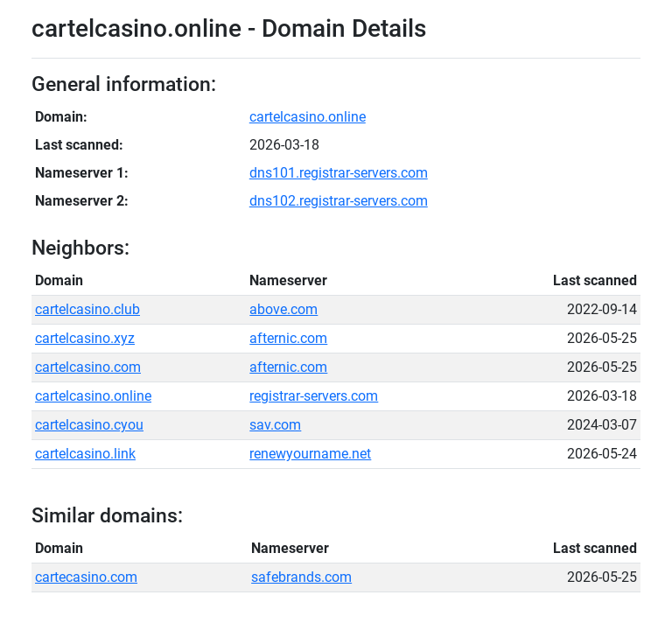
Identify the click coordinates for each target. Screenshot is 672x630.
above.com (283, 309)
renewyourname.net (310, 454)
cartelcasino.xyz (85, 338)
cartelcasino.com (88, 367)
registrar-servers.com (314, 396)
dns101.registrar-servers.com (339, 173)
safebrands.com (301, 577)
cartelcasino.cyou (89, 425)
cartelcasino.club (87, 309)
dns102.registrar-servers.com (339, 201)
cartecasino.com (86, 577)
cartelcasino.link (85, 454)
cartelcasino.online (308, 117)
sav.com (275, 425)
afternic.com (288, 338)
